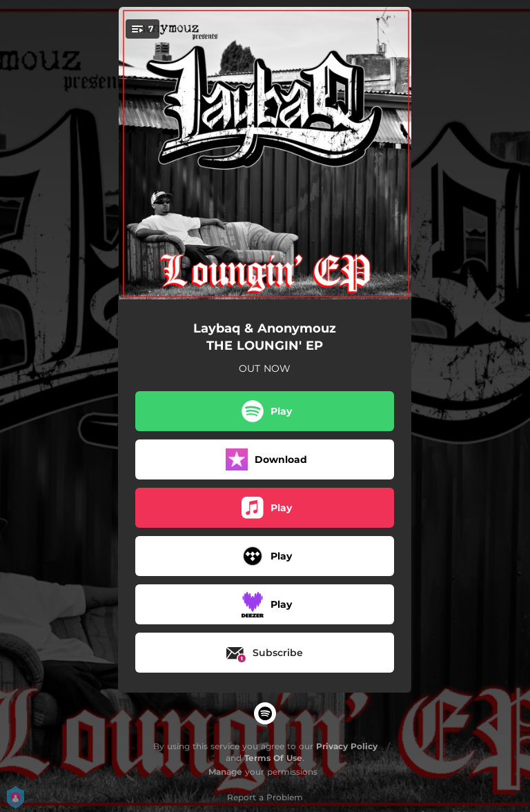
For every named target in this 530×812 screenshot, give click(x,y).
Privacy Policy (347, 746)
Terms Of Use (273, 758)
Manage (225, 772)
